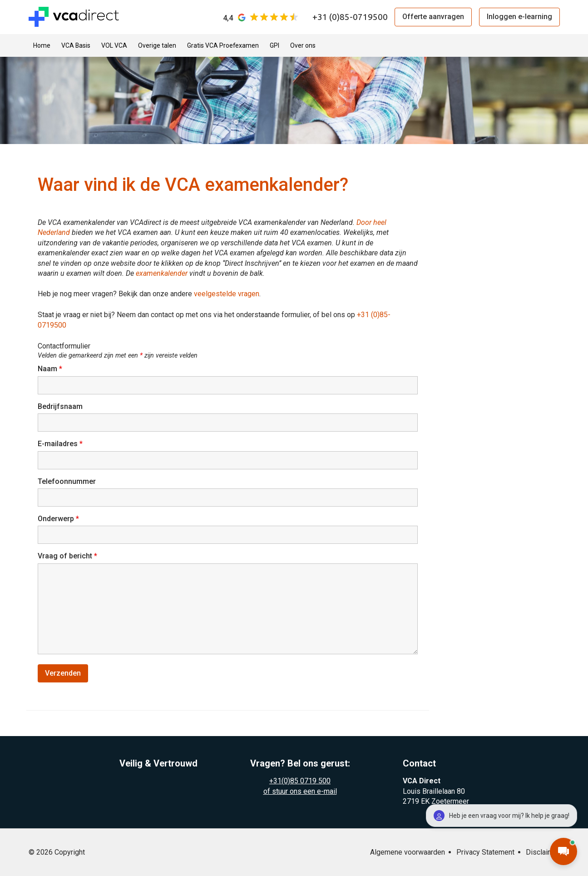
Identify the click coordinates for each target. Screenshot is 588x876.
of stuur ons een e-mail (300, 791)
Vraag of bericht (67, 556)
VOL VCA (114, 45)
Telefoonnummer (67, 481)
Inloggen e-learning (519, 17)
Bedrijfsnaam (60, 406)
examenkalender (163, 273)
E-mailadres (60, 444)
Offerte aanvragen (433, 17)
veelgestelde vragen (227, 294)
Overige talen (157, 45)
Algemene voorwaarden (408, 852)
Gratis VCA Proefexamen (223, 45)
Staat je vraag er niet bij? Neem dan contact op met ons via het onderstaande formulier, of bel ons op (197, 315)
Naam (50, 369)
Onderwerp (58, 519)
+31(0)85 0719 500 (300, 781)
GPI (274, 45)
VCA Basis (76, 45)
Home (42, 45)
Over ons (303, 45)
